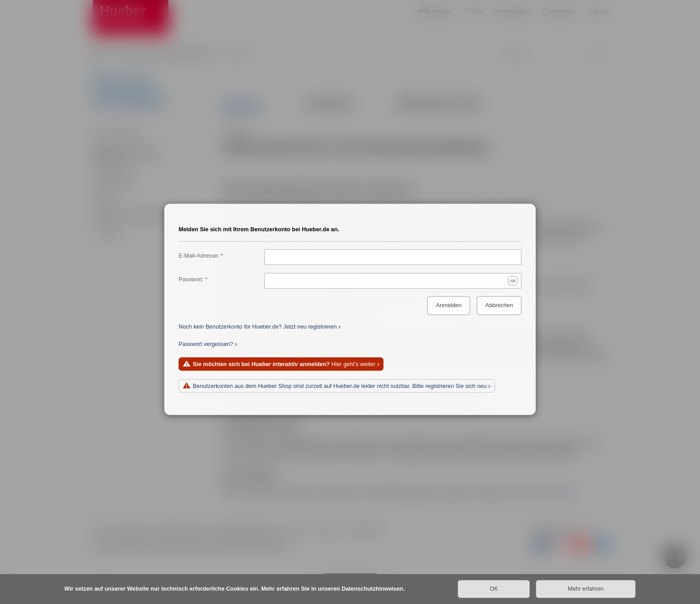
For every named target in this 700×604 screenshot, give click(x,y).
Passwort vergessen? (206, 344)
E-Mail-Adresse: (199, 256)
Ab (513, 281)
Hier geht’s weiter (284, 364)
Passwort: (191, 279)
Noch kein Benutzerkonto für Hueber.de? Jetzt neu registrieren (258, 327)
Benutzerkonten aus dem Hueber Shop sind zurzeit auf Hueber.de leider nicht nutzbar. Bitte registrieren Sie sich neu (340, 386)
